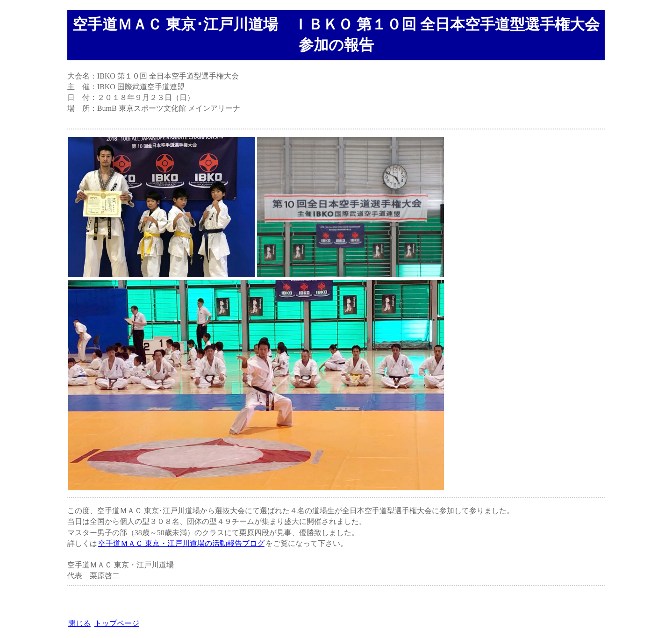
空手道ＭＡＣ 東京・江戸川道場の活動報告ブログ (181, 543)
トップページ (117, 623)
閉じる (79, 623)
